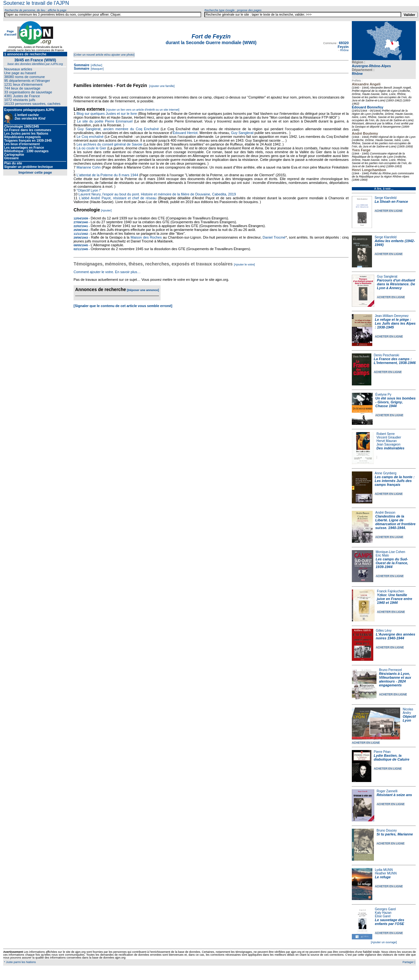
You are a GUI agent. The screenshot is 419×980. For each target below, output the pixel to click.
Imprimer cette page (35, 172)
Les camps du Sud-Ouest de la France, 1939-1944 (392, 563)
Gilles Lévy (384, 631)
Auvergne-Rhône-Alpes (371, 66)
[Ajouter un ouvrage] (384, 942)
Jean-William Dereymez (392, 316)
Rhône (357, 74)
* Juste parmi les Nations (20, 962)
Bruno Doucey (387, 830)
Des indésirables (390, 448)
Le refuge (383, 877)
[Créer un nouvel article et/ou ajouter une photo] (104, 55)
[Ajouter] (107, 210)
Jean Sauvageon (388, 444)
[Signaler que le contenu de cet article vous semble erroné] (123, 306)
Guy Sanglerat (387, 277)
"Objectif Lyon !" (89, 190)
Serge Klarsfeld (385, 198)
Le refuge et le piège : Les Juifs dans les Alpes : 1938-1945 (395, 323)
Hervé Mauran (387, 441)
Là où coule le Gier (91, 148)
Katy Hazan (383, 913)
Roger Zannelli (387, 791)
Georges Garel (385, 909)
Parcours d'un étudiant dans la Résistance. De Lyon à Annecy (396, 284)
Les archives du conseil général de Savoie (109, 144)
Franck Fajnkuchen (391, 591)
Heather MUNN (386, 873)
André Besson (385, 513)
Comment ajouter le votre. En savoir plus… (107, 272)
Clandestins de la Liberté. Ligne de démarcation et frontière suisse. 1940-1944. (395, 522)
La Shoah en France (391, 202)
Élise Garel (383, 916)
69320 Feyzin (343, 45)
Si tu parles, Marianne (395, 834)
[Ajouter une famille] (162, 86)
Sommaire (82, 65)
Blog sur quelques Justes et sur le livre (107, 114)
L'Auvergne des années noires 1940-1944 (395, 636)
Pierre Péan (382, 752)
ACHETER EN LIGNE (389, 211)
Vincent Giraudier (389, 437)
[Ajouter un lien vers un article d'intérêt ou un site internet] (142, 110)
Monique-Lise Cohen (391, 552)
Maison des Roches (146, 237)
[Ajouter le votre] (244, 265)
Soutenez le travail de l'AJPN (36, 3)
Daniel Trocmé (274, 237)
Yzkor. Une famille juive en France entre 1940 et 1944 (395, 599)
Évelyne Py (383, 395)
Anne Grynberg (386, 473)
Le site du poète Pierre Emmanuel (105, 121)
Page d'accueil (10, 33)
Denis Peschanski (387, 355)
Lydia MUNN (384, 870)
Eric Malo (383, 555)
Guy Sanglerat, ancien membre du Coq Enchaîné (118, 129)
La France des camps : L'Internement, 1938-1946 (395, 361)
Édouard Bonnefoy (368, 107)
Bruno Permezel (391, 670)
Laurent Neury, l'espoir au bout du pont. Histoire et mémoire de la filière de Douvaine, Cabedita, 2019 (157, 194)
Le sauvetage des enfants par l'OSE (390, 922)
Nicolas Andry (408, 711)
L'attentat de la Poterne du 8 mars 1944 (107, 175)
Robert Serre (386, 434)
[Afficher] (96, 65)
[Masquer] (97, 69)
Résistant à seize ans (395, 795)
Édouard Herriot (185, 133)
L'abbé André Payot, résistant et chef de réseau (118, 198)
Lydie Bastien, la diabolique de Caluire (392, 757)
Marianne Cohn (88, 167)
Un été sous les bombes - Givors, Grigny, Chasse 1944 (395, 402)
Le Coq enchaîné (90, 137)
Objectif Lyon (409, 718)
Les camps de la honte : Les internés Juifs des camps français (395, 481)
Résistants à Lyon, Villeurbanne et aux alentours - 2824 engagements (395, 679)
